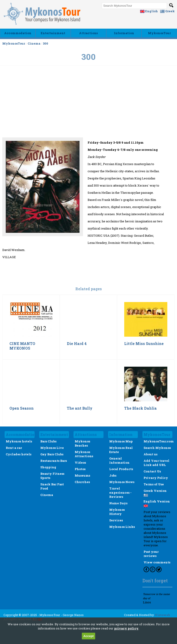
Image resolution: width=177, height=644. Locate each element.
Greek (167, 11)
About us (150, 454)
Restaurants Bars (54, 461)
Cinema (34, 43)
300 (46, 43)
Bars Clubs (48, 441)
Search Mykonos (157, 448)
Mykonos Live (52, 448)
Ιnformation (124, 33)
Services (116, 520)
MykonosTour (159, 33)
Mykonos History (117, 512)
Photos (80, 469)
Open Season (22, 408)
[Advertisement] (88, 118)
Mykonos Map (121, 441)
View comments (157, 562)
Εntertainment (53, 33)
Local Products (121, 469)
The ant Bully (80, 408)
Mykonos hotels (19, 441)
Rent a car (14, 448)
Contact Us (152, 471)
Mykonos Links (122, 527)
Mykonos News (122, 482)
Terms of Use (154, 484)
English (149, 11)
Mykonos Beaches (82, 443)
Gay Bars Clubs (52, 454)
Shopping (48, 467)
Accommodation (18, 33)
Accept (88, 636)
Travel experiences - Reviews (120, 493)
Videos (80, 463)
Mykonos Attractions (84, 454)
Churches (82, 482)
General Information (119, 460)
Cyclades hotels (19, 454)
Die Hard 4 (77, 344)
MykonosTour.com (159, 441)
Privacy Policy (156, 478)
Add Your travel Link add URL (156, 463)
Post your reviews (151, 554)
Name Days (118, 503)
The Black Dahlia (140, 408)
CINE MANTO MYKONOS (22, 346)
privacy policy (126, 628)
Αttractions (88, 33)
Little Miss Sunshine (144, 344)
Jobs (113, 475)
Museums (82, 475)
